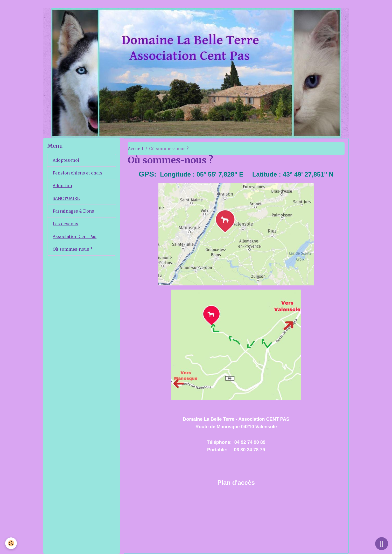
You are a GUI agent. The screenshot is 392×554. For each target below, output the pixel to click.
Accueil (136, 149)
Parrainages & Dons (73, 211)
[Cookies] (11, 543)
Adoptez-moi (66, 160)
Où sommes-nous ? (72, 249)
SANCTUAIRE (66, 198)
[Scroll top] (382, 544)
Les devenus (65, 224)
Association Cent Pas (75, 236)
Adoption (62, 186)
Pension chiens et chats (78, 173)
